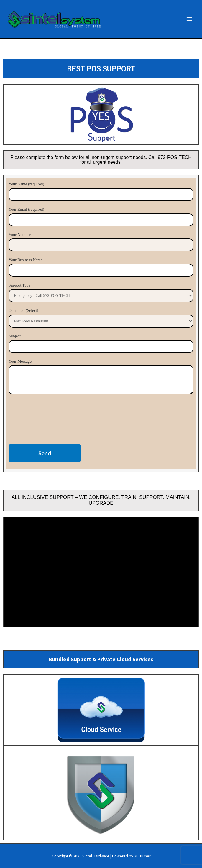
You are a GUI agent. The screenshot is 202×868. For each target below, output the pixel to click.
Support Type (101, 293)
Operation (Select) (101, 318)
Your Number (101, 242)
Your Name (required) (101, 191)
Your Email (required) (101, 217)
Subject (101, 343)
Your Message (101, 378)
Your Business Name (101, 267)
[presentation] (53, 421)
